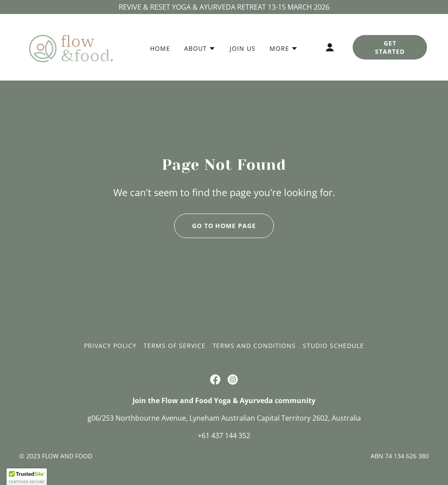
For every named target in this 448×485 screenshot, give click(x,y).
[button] (200, 49)
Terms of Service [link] (175, 346)
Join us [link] (243, 48)
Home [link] (160, 48)
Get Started (390, 47)
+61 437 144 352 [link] (224, 436)
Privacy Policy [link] (110, 346)
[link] (71, 46)
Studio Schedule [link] (333, 346)
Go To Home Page (224, 226)
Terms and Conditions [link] (254, 346)
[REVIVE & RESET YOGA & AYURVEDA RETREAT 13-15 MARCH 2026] (224, 7)
